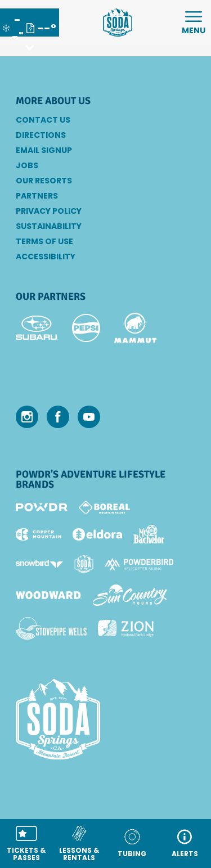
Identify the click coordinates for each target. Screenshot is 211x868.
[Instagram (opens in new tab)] (27, 417)
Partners (37, 196)
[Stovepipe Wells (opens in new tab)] (51, 628)
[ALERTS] (185, 844)
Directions (41, 135)
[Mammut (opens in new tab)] (135, 328)
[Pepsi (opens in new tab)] (86, 328)
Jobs (27, 165)
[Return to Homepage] (118, 23)
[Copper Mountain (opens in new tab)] (39, 534)
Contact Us (43, 120)
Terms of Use (44, 241)
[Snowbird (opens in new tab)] (39, 564)
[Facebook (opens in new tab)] (58, 417)
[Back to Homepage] (105, 720)
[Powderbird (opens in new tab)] (139, 564)
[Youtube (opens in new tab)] (89, 417)
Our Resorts (44, 181)
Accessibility (46, 257)
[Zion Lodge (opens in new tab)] (126, 628)
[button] (26, 844)
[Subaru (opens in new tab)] (37, 328)
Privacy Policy (49, 211)
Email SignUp (44, 150)
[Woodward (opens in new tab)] (49, 595)
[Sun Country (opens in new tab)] (130, 595)
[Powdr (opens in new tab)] (42, 507)
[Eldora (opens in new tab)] (97, 534)
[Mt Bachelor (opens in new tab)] (149, 534)
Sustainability (49, 226)
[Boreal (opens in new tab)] (104, 507)
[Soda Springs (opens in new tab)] (84, 564)
